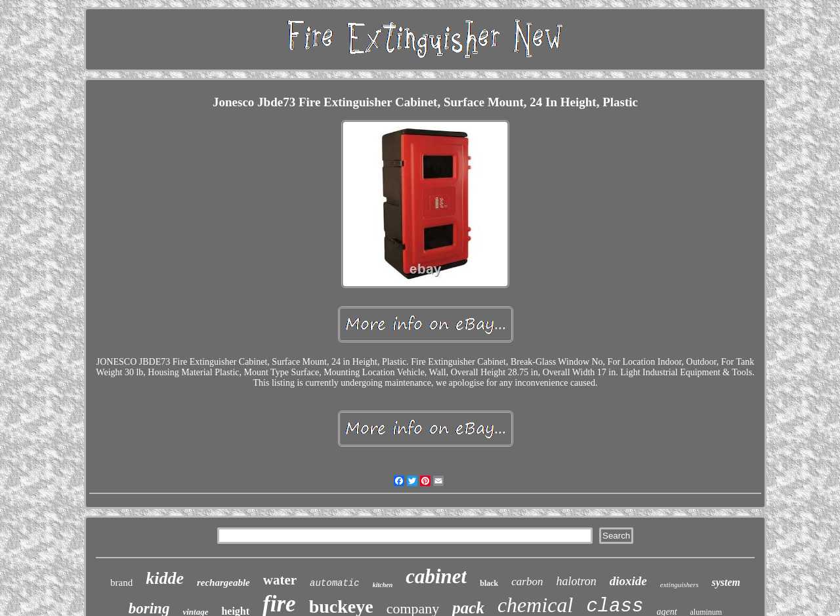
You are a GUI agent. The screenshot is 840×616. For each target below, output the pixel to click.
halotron (576, 581)
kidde (165, 578)
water (280, 580)
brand (121, 583)
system (726, 582)
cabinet (436, 576)
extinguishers (680, 585)
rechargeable (223, 583)
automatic (335, 583)
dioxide (628, 581)
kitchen (383, 585)
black (489, 583)
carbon (527, 582)
